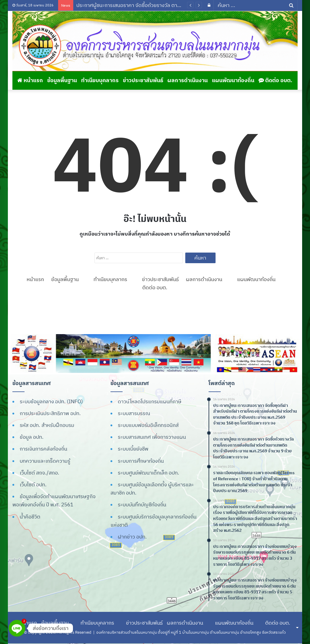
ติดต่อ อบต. (275, 80)
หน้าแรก (30, 80)
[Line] (17, 628)
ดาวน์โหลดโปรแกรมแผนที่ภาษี (150, 401)
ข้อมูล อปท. (32, 437)
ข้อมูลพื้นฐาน (62, 80)
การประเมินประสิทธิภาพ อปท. (50, 413)
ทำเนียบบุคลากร (100, 80)
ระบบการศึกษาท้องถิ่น (141, 461)
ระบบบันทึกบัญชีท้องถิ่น (142, 505)
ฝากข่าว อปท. (132, 537)
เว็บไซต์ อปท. (33, 485)
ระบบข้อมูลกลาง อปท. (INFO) (51, 401)
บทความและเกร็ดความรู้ (45, 461)
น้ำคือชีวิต (30, 517)
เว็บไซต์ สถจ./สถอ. (40, 473)
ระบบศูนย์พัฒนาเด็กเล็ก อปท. (148, 473)
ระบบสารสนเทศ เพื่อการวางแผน (152, 437)
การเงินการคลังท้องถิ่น (43, 449)
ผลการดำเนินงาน (188, 80)
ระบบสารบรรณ (134, 413)
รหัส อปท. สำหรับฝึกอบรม (47, 425)
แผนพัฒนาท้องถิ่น (233, 80)
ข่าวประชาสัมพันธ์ (143, 80)
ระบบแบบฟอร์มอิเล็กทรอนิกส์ (148, 425)
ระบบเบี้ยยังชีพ (133, 449)
